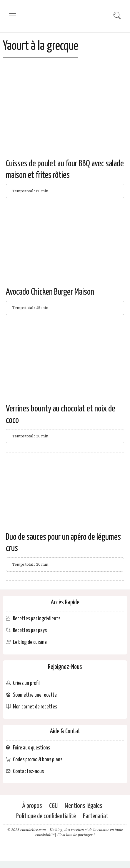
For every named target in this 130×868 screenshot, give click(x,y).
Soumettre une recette (35, 695)
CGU (53, 806)
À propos (32, 806)
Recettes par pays (30, 630)
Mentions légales (84, 806)
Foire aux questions (31, 748)
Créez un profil (26, 683)
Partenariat (96, 816)
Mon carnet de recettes (35, 707)
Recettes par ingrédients (37, 619)
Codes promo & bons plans (38, 760)
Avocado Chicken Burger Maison (50, 292)
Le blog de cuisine (30, 642)
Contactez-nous (28, 771)
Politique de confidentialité (46, 816)
